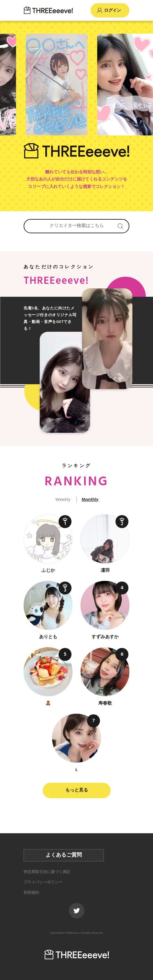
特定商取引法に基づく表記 (47, 872)
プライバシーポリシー (43, 882)
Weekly (63, 500)
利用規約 (31, 893)
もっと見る (77, 790)
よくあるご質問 (64, 855)
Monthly (90, 500)
